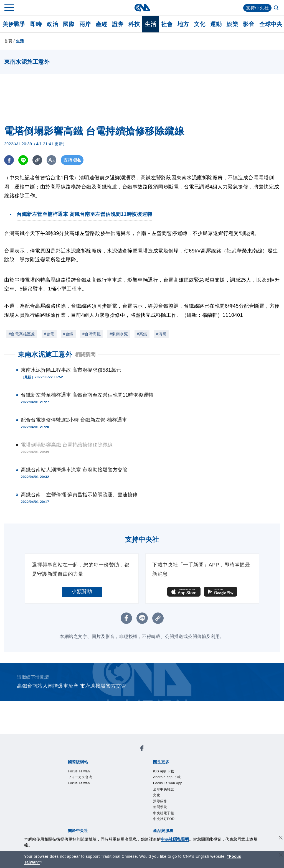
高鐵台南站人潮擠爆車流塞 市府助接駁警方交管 (74, 470)
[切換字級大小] (51, 160)
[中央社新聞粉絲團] (142, 749)
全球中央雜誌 (164, 790)
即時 (36, 24)
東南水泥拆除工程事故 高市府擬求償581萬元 (71, 370)
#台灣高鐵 (92, 334)
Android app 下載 (168, 778)
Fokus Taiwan (79, 784)
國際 (69, 24)
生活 (150, 24)
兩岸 (85, 24)
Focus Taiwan (79, 772)
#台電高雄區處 (22, 334)
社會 (167, 24)
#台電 (49, 334)
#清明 (161, 334)
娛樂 (232, 24)
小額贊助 (82, 591)
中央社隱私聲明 (175, 839)
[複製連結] (37, 160)
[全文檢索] (277, 8)
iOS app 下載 (164, 772)
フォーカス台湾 (81, 778)
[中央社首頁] (142, 8)
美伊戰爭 (14, 24)
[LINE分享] (23, 160)
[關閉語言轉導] (281, 856)
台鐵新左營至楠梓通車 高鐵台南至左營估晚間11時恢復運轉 (87, 395)
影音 (249, 24)
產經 (101, 24)
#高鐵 (142, 334)
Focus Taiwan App (168, 784)
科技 (134, 24)
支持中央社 (258, 8)
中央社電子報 (164, 815)
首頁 (8, 41)
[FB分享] (9, 160)
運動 (216, 24)
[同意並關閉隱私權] (281, 838)
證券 (118, 24)
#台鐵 (68, 334)
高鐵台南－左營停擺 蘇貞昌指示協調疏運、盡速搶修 (79, 495)
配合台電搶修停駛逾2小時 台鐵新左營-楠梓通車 (74, 420)
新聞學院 (161, 809)
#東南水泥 (119, 334)
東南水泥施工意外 (45, 354)
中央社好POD (165, 821)
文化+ (158, 796)
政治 (52, 24)
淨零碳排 (161, 802)
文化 (200, 24)
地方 (183, 24)
